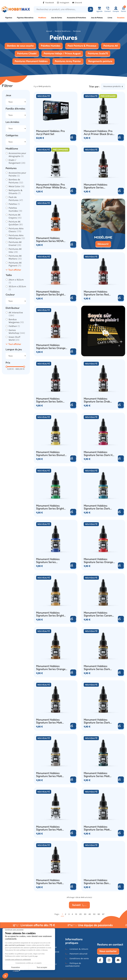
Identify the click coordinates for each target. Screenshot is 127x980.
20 (80, 914)
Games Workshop (17, 332)
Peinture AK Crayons (15, 216)
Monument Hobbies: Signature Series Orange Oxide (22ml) (51, 347)
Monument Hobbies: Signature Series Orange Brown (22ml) (51, 668)
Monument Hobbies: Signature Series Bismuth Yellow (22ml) (51, 454)
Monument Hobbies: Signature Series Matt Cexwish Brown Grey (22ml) (97, 828)
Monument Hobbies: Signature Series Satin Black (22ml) (49, 400)
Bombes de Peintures (16, 181)
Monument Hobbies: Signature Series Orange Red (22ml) (98, 561)
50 (94, 914)
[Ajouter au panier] (121, 137)
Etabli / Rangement (17, 162)
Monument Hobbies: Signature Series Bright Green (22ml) (50, 507)
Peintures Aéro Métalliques (17, 237)
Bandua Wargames (16, 321)
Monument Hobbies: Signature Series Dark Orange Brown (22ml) (97, 668)
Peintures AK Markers (15, 257)
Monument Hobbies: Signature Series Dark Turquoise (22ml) (97, 507)
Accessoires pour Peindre (17, 174)
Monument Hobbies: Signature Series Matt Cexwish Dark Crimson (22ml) (50, 882)
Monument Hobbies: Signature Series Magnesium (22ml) (96, 186)
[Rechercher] (90, 9)
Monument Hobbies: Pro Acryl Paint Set (50, 133)
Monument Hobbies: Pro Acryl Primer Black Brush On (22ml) (99, 133)
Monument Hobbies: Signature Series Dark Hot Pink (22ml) (99, 454)
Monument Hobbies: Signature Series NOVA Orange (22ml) (50, 240)
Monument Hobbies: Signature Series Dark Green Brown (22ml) (97, 721)
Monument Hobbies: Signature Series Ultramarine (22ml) (48, 561)
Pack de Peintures (16, 199)
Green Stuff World (14, 338)
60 (99, 914)
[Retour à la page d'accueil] (16, 9)
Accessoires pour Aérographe (17, 155)
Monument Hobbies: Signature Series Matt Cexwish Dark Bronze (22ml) (49, 721)
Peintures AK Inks (15, 250)
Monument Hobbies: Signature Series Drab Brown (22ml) (97, 400)
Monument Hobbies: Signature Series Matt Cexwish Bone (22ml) (49, 775)
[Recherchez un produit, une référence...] (61, 9)
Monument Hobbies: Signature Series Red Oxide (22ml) (96, 293)
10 (76, 914)
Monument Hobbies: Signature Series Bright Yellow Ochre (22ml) (50, 614)
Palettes (14, 204)
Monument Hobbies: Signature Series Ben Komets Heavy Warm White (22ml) (96, 882)
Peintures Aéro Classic (16, 230)
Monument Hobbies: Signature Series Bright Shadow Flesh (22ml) (50, 293)
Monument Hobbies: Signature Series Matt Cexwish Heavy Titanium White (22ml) (51, 828)
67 (103, 914)
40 (90, 914)
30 (85, 914)
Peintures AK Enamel (15, 244)
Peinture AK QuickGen (16, 223)
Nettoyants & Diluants (16, 192)
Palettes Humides (15, 209)
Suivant (79, 905)
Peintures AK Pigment (15, 264)
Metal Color (17, 186)
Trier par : (94, 87)
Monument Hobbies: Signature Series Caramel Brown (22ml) (99, 614)
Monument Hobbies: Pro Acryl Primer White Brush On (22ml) (52, 186)
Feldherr (14, 326)
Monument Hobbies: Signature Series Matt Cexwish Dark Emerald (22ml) (97, 775)
